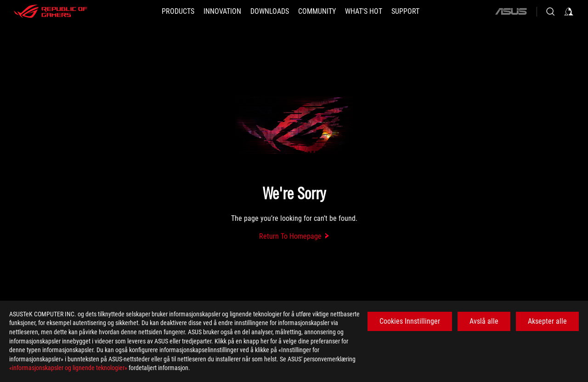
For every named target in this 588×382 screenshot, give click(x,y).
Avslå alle (484, 321)
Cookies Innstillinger (410, 321)
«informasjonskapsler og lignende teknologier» (68, 368)
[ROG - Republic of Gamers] (51, 11)
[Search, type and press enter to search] (550, 11)
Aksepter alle (547, 321)
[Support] (405, 11)
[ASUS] (511, 11)
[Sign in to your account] (569, 11)
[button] (178, 11)
